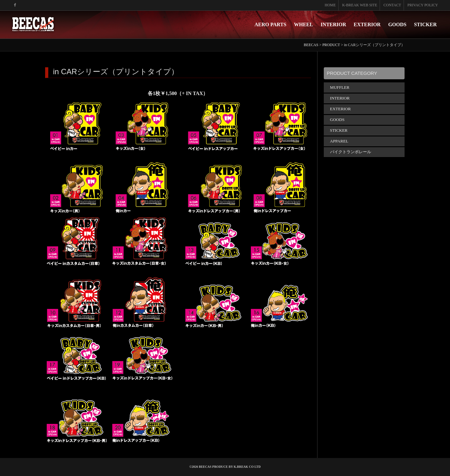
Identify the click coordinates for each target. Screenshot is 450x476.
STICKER (425, 24)
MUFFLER (340, 87)
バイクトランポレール (351, 152)
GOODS (397, 24)
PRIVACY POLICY (423, 5)
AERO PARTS (271, 24)
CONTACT (392, 5)
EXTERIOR (367, 24)
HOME (330, 5)
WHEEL (303, 24)
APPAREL (339, 141)
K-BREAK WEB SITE (360, 5)
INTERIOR (333, 24)
